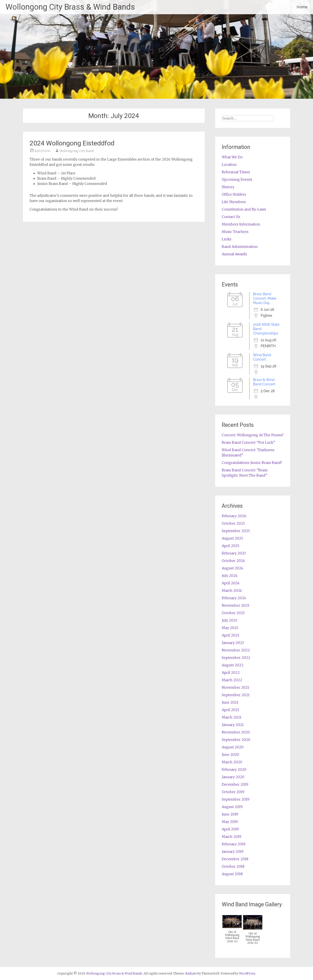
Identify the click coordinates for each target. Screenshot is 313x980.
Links (227, 239)
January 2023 (233, 643)
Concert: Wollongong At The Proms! (252, 435)
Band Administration (240, 247)
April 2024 (231, 583)
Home (302, 7)
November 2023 (235, 605)
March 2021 (232, 717)
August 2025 (232, 538)
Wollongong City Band (76, 151)
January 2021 (233, 725)
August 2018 (232, 874)
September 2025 (236, 531)
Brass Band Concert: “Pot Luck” (248, 442)
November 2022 (236, 650)
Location (229, 165)
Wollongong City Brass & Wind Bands (70, 7)
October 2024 (233, 561)
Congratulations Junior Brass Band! (252, 463)
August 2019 (232, 807)
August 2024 (233, 568)
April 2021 (230, 710)
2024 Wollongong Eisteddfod (72, 143)
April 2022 (231, 672)
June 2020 (230, 755)
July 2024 (230, 576)
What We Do (232, 157)
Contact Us (231, 217)
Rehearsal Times (236, 172)
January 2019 (233, 851)
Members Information (241, 224)
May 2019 (230, 822)
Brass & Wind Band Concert (264, 382)
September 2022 (236, 658)
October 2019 (233, 792)
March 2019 (232, 837)
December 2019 (235, 784)
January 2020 (233, 777)
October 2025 (233, 523)
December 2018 (235, 859)
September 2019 (236, 799)
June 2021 (230, 702)
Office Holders (234, 194)
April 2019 (230, 829)
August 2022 (233, 665)
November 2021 (235, 687)
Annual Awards (234, 254)
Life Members (234, 202)
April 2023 (230, 635)
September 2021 (236, 695)
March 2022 (232, 680)
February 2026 (234, 516)
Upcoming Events (237, 179)
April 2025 (231, 546)
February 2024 (234, 598)
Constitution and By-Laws (244, 209)
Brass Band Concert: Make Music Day (265, 298)
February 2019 (234, 844)
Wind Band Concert (262, 357)
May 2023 (230, 628)
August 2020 (233, 747)
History (228, 187)
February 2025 (234, 553)
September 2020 (236, 740)
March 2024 (232, 590)
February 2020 (234, 769)
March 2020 (232, 762)
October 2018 (233, 866)
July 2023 (229, 620)
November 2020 (236, 732)
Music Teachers (235, 232)
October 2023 (233, 613)
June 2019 (230, 814)
